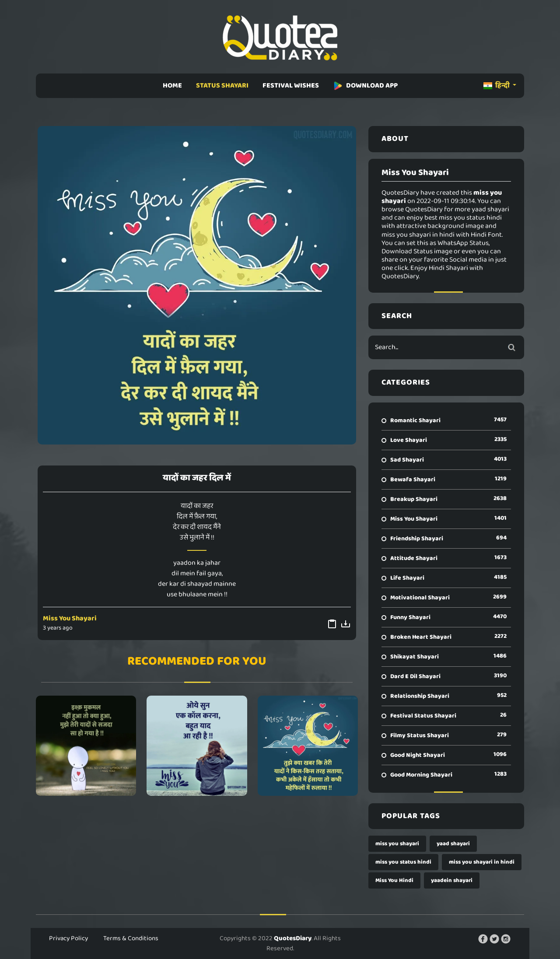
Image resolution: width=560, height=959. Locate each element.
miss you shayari (397, 844)
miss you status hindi (403, 862)
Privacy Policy (68, 938)
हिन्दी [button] (497, 86)
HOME (172, 86)
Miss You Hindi (394, 880)
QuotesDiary (293, 938)
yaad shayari (453, 844)
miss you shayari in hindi (482, 862)
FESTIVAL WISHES (291, 86)
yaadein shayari (452, 880)
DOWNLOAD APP (365, 86)
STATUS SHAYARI (222, 86)
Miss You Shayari (70, 618)
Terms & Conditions (131, 938)
